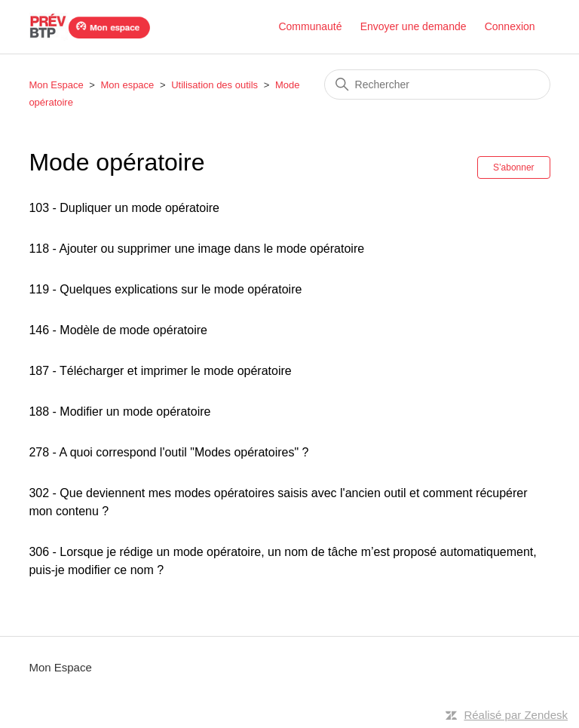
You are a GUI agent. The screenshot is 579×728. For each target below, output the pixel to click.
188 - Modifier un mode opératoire (119, 412)
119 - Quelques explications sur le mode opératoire (165, 289)
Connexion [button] (510, 26)
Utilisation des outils (214, 85)
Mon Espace (56, 85)
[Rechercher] (437, 84)
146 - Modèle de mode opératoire (118, 330)
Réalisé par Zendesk (516, 715)
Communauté (310, 26)
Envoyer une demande (414, 26)
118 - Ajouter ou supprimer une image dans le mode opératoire (196, 249)
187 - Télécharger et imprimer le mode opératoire (160, 371)
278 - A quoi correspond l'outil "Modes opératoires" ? (168, 452)
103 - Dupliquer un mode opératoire (124, 208)
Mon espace (128, 85)
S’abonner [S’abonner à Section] (514, 167)
